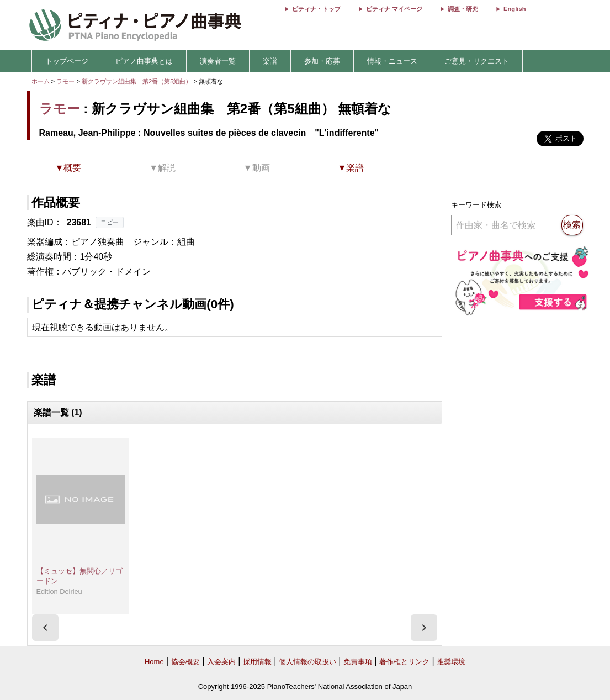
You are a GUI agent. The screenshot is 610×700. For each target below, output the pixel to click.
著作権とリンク (404, 662)
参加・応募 (322, 61)
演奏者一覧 (218, 61)
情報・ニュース (392, 61)
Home (154, 662)
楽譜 (270, 61)
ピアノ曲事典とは (144, 61)
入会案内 (221, 662)
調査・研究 (463, 9)
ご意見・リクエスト (477, 61)
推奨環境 (451, 662)
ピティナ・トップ (316, 9)
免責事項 (358, 662)
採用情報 (257, 662)
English (514, 9)
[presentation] (45, 628)
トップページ (67, 61)
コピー (110, 222)
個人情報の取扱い (307, 662)
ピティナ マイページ (394, 9)
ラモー (65, 81)
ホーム (41, 81)
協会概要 (185, 662)
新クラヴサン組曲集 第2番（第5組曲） (138, 81)
